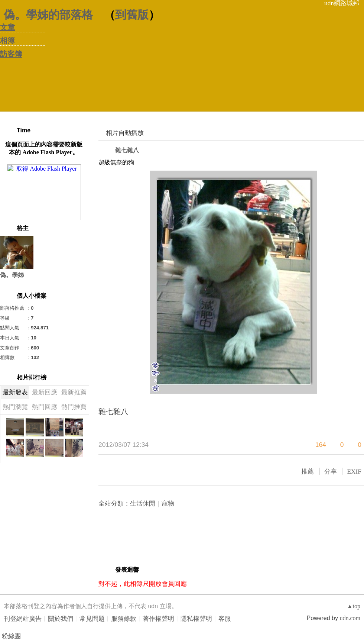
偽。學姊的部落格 (48, 15)
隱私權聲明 (196, 619)
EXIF (354, 472)
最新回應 (45, 392)
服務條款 (124, 619)
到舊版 (132, 15)
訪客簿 (11, 54)
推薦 (308, 472)
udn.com (350, 618)
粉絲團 (11, 636)
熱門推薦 (74, 407)
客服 (225, 619)
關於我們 (61, 619)
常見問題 (92, 619)
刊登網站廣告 (23, 619)
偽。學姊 (12, 275)
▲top (354, 606)
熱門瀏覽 (15, 407)
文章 (7, 27)
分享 (331, 472)
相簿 (7, 41)
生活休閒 (143, 504)
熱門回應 (45, 407)
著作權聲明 (158, 619)
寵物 (168, 504)
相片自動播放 (125, 133)
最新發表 (15, 392)
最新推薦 (74, 392)
